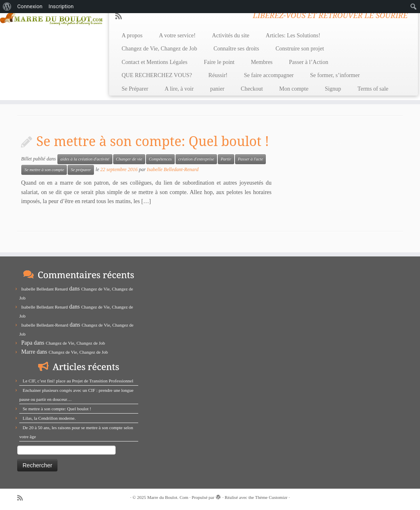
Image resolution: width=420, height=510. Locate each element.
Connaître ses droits (236, 49)
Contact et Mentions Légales (154, 62)
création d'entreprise (196, 159)
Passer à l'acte (251, 159)
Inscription (61, 6)
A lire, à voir (179, 89)
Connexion (30, 6)
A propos (132, 35)
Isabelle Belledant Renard (45, 289)
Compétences (160, 159)
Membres (262, 62)
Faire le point (219, 62)
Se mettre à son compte (44, 170)
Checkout (252, 89)
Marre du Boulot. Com (168, 497)
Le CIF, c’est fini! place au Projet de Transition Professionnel (78, 381)
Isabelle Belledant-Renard (173, 169)
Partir (226, 159)
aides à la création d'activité (85, 159)
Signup (333, 89)
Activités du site (231, 35)
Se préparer (81, 170)
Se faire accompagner (269, 75)
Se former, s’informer (335, 75)
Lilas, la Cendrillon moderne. (49, 418)
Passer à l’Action (309, 62)
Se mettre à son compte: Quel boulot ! (153, 141)
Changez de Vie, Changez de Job (159, 49)
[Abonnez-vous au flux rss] (121, 16)
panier (217, 89)
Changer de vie (129, 159)
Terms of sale (373, 89)
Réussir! (218, 75)
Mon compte (294, 89)
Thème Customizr (271, 497)
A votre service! (177, 35)
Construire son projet (300, 49)
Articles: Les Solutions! (293, 35)
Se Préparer (135, 89)
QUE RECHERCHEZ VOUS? (157, 75)
